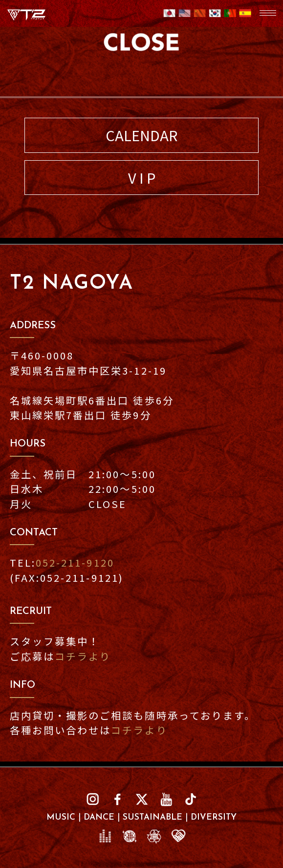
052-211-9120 (75, 562)
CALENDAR (141, 135)
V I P (142, 177)
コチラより (83, 656)
